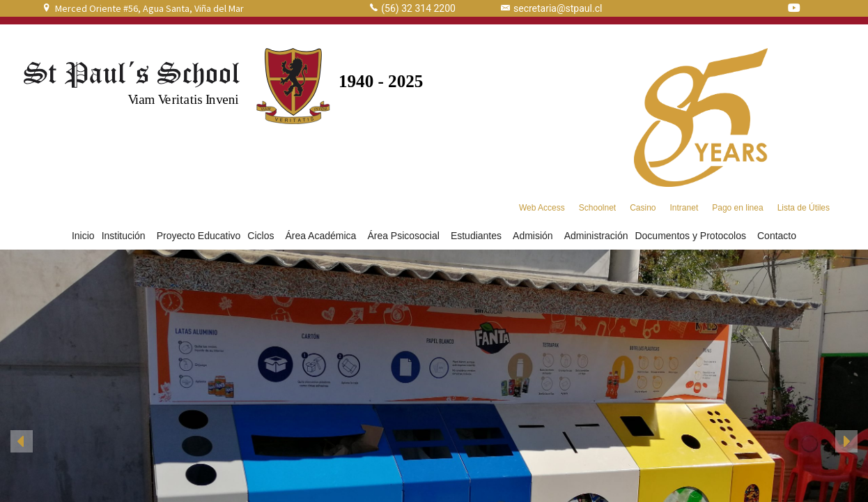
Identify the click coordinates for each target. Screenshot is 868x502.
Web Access (542, 208)
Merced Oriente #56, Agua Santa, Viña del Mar (149, 8)
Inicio (83, 236)
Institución (126, 236)
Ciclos (263, 236)
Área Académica (323, 236)
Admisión (535, 236)
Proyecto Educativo (199, 236)
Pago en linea (737, 208)
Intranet (684, 208)
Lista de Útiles (804, 208)
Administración (596, 236)
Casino (643, 208)
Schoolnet (597, 208)
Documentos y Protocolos (692, 236)
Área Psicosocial (405, 236)
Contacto (777, 236)
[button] (22, 441)
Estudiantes (478, 236)
